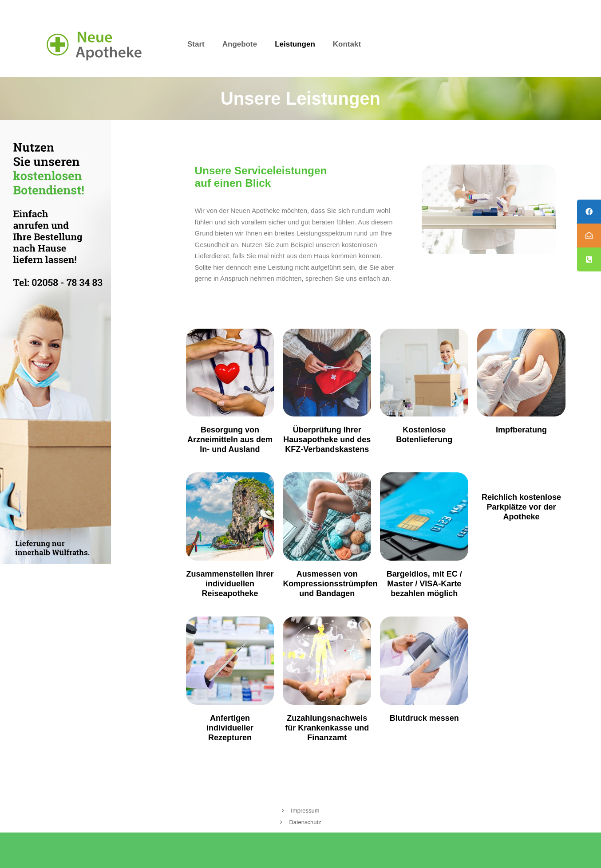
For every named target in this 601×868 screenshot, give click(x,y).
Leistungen (295, 44)
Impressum (305, 811)
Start (196, 44)
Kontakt (347, 44)
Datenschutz (305, 822)
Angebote (240, 44)
